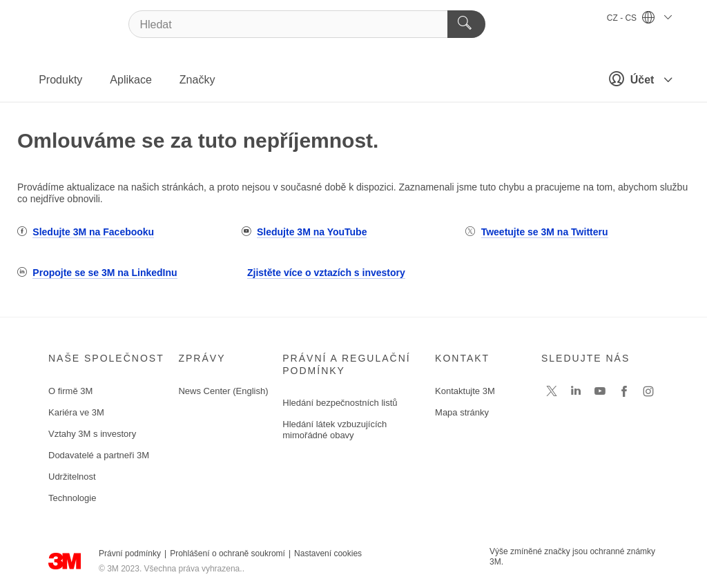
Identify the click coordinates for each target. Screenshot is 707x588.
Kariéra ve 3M (76, 412)
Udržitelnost (72, 477)
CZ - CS (639, 18)
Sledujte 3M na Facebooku (93, 232)
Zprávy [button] (202, 358)
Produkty (60, 80)
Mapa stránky (462, 412)
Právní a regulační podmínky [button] (346, 364)
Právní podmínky (130, 553)
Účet (637, 79)
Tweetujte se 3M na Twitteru (545, 232)
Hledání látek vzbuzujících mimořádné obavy (335, 430)
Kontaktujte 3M (465, 391)
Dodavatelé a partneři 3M (99, 455)
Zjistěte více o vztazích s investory (326, 273)
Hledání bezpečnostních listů (340, 403)
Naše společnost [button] (106, 358)
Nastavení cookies (328, 553)
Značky (197, 80)
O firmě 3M (70, 391)
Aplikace (130, 80)
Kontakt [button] (462, 358)
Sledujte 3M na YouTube (312, 232)
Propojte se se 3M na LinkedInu (105, 273)
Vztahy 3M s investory (92, 434)
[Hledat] (307, 24)
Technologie (72, 498)
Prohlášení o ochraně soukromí (227, 553)
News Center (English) (223, 391)
